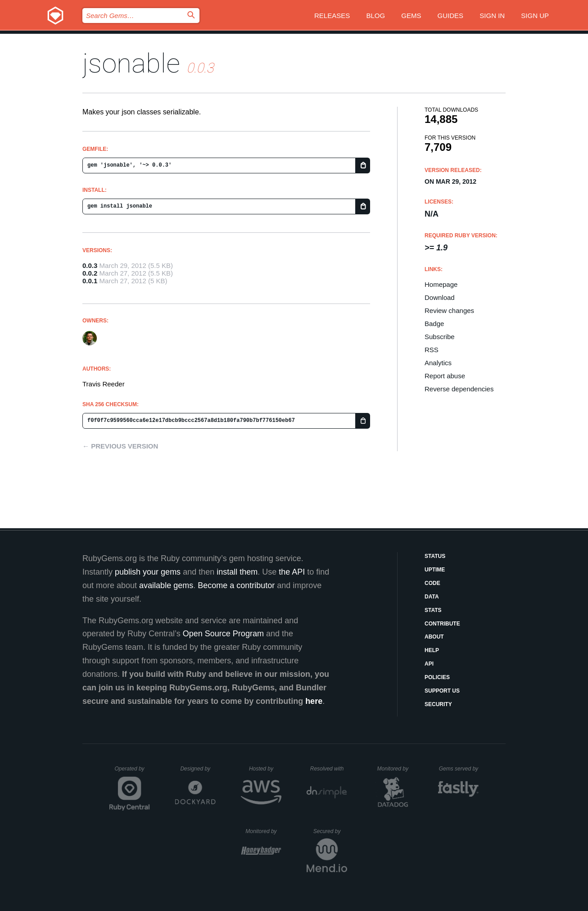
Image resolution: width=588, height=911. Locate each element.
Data (432, 597)
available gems (166, 585)
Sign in (492, 16)
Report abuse (445, 376)
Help (432, 650)
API (429, 664)
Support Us (442, 691)
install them (237, 572)
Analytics (438, 363)
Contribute (442, 624)
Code (432, 583)
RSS (432, 350)
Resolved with (329, 769)
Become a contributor (236, 585)
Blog (375, 16)
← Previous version (120, 446)
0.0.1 (90, 281)
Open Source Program (223, 634)
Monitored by (395, 769)
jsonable (131, 63)
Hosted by (265, 769)
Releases (332, 16)
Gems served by (459, 769)
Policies (437, 677)
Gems (411, 16)
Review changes (449, 310)
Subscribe (440, 337)
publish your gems (148, 572)
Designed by (198, 769)
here (314, 701)
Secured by (330, 831)
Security (438, 704)
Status (435, 556)
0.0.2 (90, 273)
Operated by (132, 772)
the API (292, 572)
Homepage (441, 284)
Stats (433, 610)
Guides (451, 16)
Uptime (435, 570)
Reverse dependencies (459, 389)
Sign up (535, 16)
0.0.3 (90, 265)
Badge (434, 324)
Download (440, 297)
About (434, 637)
